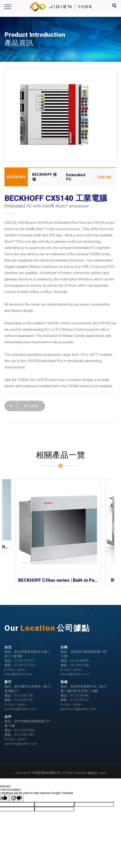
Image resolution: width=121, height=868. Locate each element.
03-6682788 (24, 695)
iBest (103, 773)
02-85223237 (25, 661)
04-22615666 (25, 730)
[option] (60, 115)
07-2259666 (80, 695)
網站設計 (93, 773)
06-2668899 (80, 661)
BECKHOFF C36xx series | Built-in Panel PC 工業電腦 (58, 580)
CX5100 (104, 177)
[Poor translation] (16, 798)
